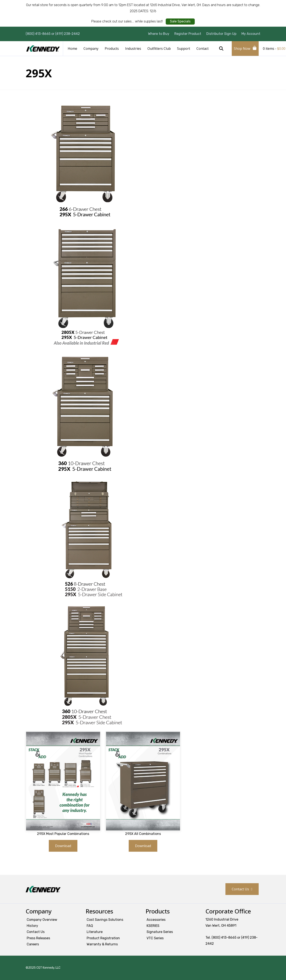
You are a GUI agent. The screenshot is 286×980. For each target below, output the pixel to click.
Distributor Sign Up (221, 34)
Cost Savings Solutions (105, 920)
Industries (133, 49)
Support (184, 49)
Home (72, 49)
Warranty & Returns (102, 944)
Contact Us (240, 889)
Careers (33, 944)
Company (91, 49)
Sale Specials (180, 21)
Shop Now (242, 49)
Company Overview (42, 920)
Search (221, 49)
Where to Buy (159, 34)
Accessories (156, 920)
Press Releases (38, 938)
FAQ (90, 926)
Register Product (188, 34)
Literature (95, 932)
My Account (251, 34)
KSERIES (153, 926)
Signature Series (160, 932)
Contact (203, 49)
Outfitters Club (159, 49)
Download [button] (63, 846)
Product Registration (103, 938)
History (32, 926)
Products (112, 49)
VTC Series (155, 938)
